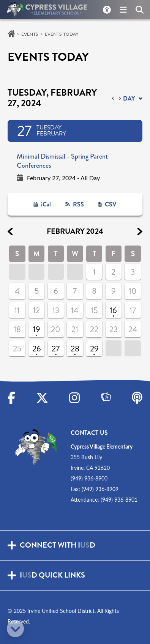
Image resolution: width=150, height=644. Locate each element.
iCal (46, 204)
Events (30, 34)
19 (37, 329)
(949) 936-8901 (119, 500)
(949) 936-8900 (89, 478)
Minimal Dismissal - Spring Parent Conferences (62, 161)
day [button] (129, 98)
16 (113, 310)
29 (94, 349)
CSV (111, 204)
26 (37, 349)
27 (56, 349)
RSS (78, 204)
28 (75, 349)
